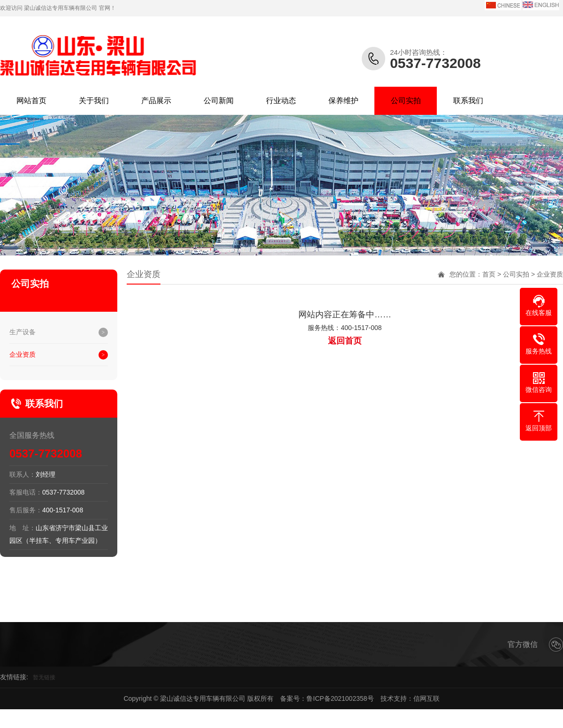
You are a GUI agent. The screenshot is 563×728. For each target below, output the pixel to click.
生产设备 (23, 332)
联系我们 (468, 101)
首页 (489, 274)
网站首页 (31, 101)
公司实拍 (406, 101)
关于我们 (94, 101)
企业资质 (23, 354)
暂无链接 (44, 677)
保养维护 (343, 101)
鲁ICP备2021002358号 (340, 698)
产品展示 (156, 101)
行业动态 (281, 101)
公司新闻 (219, 101)
